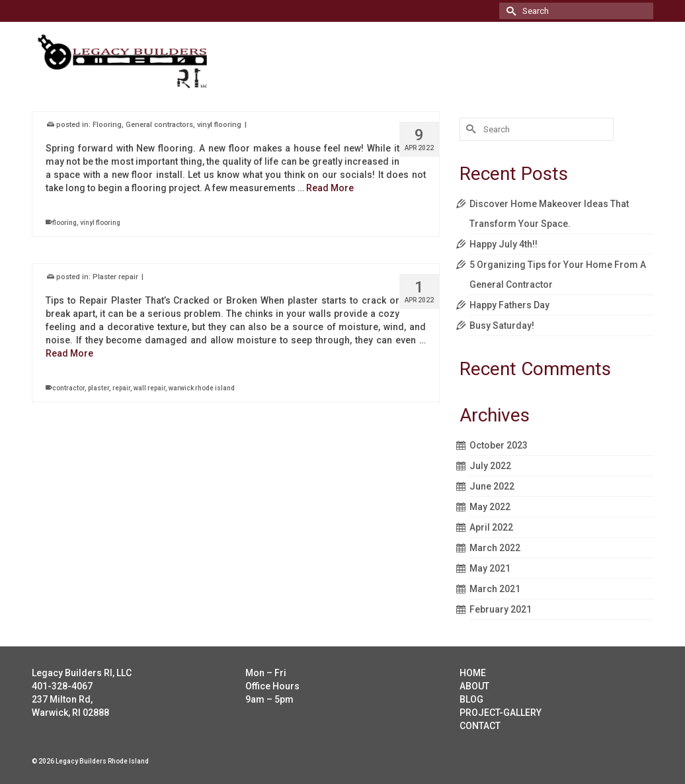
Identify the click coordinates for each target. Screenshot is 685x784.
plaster (99, 389)
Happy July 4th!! (504, 244)
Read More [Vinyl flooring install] (330, 189)
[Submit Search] (509, 11)
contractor (68, 389)
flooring (64, 223)
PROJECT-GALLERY (501, 713)
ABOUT (474, 686)
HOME (473, 673)
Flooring (107, 125)
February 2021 (501, 609)
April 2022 (491, 527)
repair (121, 389)
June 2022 (492, 486)
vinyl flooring (219, 125)
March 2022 (495, 548)
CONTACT (480, 726)
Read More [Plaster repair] (69, 354)
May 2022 (490, 507)
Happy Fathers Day (509, 305)
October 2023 (499, 445)
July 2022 (490, 466)
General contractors (159, 125)
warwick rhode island (202, 389)
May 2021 (490, 568)
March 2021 (495, 589)
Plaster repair (115, 278)
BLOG (471, 699)
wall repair (149, 389)
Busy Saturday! (502, 326)
